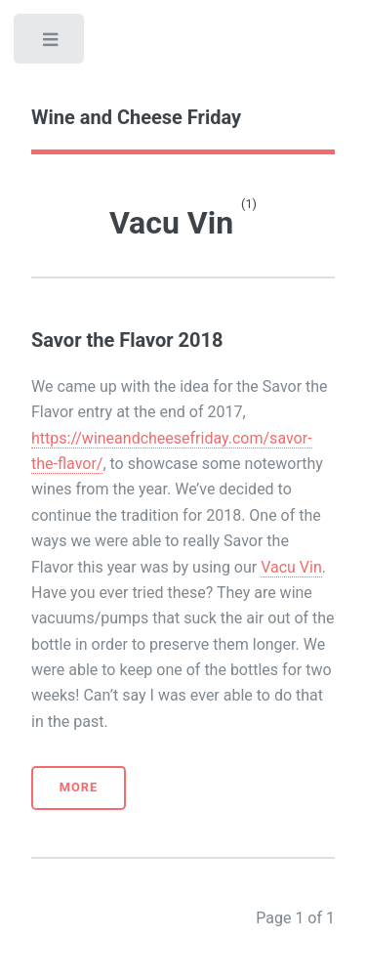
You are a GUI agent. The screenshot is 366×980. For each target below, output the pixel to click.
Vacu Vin (291, 567)
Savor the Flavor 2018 (127, 340)
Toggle (51, 44)
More (79, 787)
